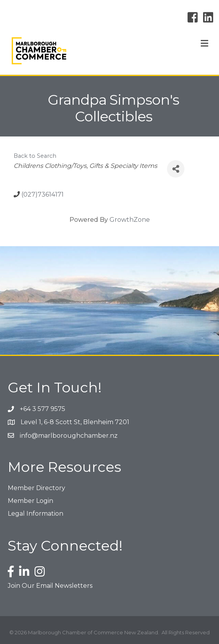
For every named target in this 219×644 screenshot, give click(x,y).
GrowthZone (130, 220)
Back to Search (35, 156)
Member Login (30, 501)
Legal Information (36, 514)
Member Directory (36, 488)
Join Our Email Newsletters (50, 586)
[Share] (176, 169)
